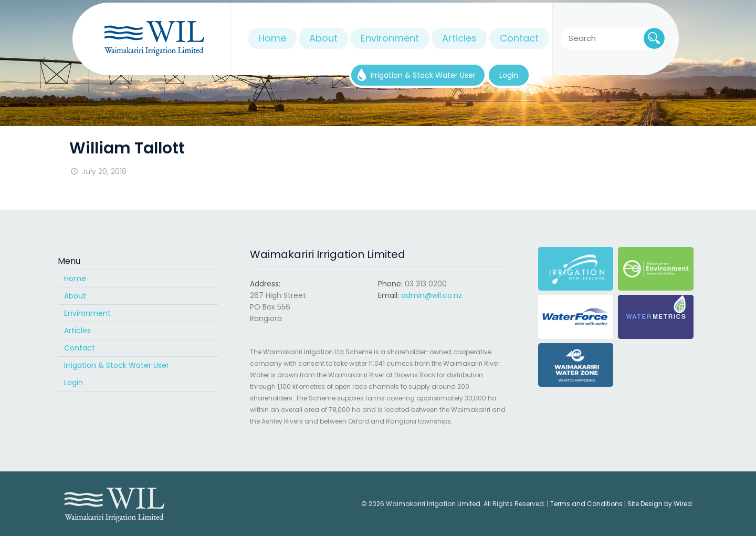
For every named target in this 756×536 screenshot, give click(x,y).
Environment (87, 313)
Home (75, 279)
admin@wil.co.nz (432, 295)
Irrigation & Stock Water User (117, 365)
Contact (80, 348)
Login (73, 383)
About (75, 296)
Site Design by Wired (660, 504)
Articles (77, 331)
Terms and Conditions (586, 504)
